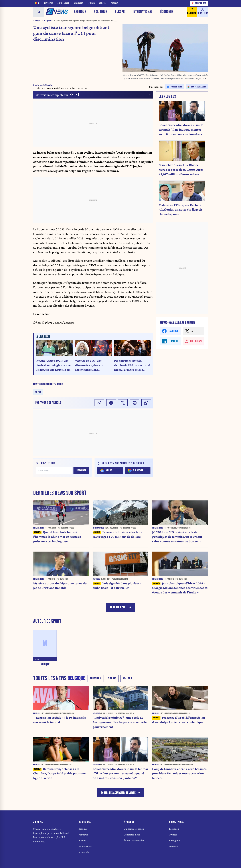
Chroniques (78, 3)
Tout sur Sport (118, 607)
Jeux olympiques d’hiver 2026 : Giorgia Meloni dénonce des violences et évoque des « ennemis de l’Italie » (180, 588)
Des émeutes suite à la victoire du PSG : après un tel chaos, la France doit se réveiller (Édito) (132, 365)
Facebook (174, 829)
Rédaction (48, 85)
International (142, 12)
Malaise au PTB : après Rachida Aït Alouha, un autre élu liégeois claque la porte (181, 210)
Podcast (114, 3)
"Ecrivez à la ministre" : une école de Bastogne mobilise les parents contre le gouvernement (120, 722)
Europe (120, 12)
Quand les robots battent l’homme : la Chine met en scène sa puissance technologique (57, 537)
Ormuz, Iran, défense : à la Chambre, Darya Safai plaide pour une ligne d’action (59, 773)
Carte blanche (63, 3)
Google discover (197, 87)
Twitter (173, 835)
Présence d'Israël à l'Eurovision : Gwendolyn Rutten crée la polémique (179, 720)
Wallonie (128, 678)
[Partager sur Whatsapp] (146, 403)
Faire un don (199, 3)
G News (106, 471)
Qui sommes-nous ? (134, 829)
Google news (175, 87)
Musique (45, 665)
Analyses (103, 3)
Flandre (112, 678)
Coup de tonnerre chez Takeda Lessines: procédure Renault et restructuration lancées (180, 773)
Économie (167, 12)
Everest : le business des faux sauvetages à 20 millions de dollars (117, 534)
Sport (38, 392)
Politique (101, 12)
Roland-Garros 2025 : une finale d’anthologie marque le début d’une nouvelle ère (53, 365)
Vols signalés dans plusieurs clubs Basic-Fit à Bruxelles (117, 586)
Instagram (175, 840)
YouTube (174, 846)
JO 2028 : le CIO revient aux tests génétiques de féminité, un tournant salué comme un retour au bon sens (177, 537)
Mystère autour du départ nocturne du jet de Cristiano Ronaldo (60, 586)
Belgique (80, 12)
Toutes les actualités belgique (118, 793)
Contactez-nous (132, 835)
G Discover (136, 471)
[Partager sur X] (123, 403)
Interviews (49, 3)
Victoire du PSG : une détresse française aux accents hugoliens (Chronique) (89, 365)
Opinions (91, 3)
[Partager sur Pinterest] (135, 403)
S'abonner (81, 471)
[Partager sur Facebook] (111, 403)
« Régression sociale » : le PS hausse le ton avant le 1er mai (59, 720)
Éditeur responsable (134, 840)
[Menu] (38, 12)
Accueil (37, 21)
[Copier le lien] (99, 403)
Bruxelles (95, 678)
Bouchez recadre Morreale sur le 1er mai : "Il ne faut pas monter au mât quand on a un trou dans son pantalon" (181, 130)
